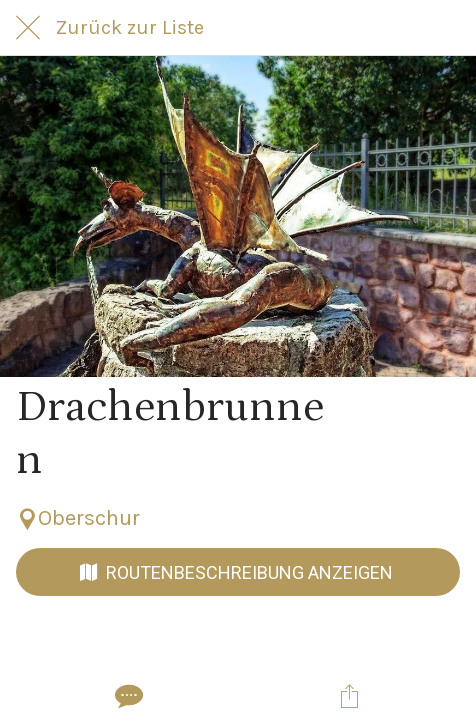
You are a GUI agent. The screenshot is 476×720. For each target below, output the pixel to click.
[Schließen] (28, 28)
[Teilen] (349, 696)
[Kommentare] (127, 696)
